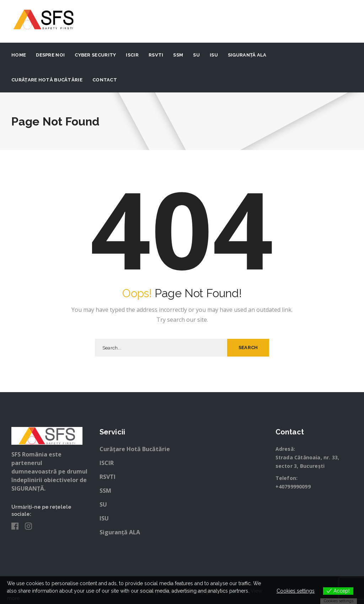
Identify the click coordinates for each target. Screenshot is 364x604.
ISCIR (132, 55)
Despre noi (50, 55)
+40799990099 (293, 487)
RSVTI (156, 55)
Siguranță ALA (247, 55)
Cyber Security (95, 55)
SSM (178, 55)
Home (19, 55)
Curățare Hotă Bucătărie (47, 80)
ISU (214, 55)
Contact (105, 80)
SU (196, 55)
